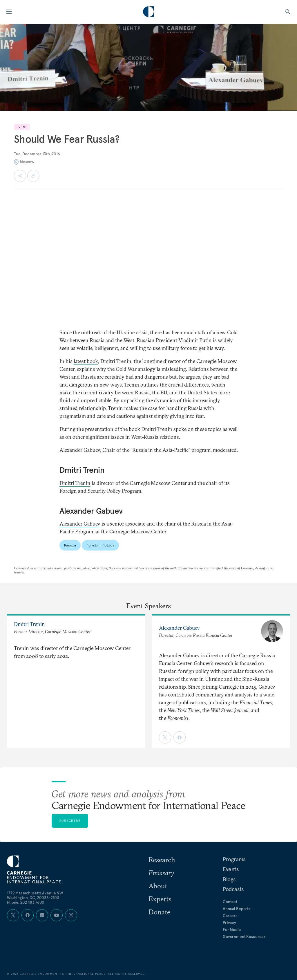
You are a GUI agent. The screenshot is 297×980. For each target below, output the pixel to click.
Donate (159, 912)
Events (231, 869)
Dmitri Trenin (75, 483)
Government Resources (244, 936)
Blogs (229, 879)
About (158, 886)
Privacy (229, 923)
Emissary (161, 873)
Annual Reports (237, 909)
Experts (160, 899)
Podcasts (233, 889)
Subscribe (70, 821)
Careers (230, 916)
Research (162, 860)
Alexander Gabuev (80, 524)
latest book (86, 361)
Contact (230, 902)
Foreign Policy (100, 545)
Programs (234, 859)
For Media (232, 930)
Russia (70, 545)
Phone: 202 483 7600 (26, 902)
